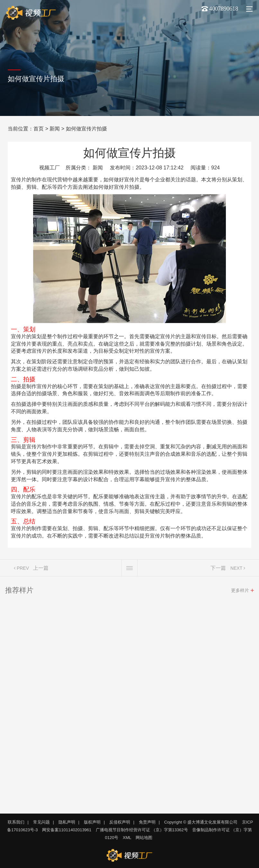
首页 (39, 129)
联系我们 (16, 822)
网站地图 (144, 838)
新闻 (55, 129)
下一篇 (218, 569)
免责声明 (147, 822)
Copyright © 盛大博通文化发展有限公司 (201, 822)
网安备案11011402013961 (67, 830)
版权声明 (92, 822)
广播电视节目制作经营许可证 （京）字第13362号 (142, 830)
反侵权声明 (120, 822)
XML (127, 838)
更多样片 (240, 591)
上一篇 (41, 569)
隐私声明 (67, 822)
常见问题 (41, 822)
